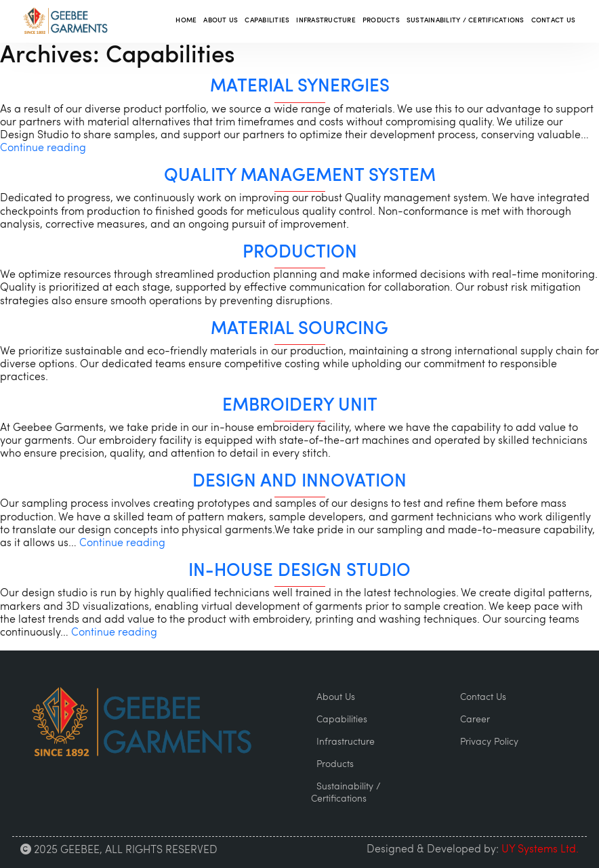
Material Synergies (300, 87)
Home (186, 21)
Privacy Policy (489, 742)
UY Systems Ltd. (540, 850)
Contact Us (554, 21)
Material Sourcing (299, 330)
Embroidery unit (300, 406)
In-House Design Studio (299, 572)
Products (381, 21)
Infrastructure (326, 21)
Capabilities (267, 21)
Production (300, 253)
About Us (221, 21)
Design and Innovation (299, 482)
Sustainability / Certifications (466, 21)
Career (475, 720)
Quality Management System (300, 177)
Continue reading (43, 148)
